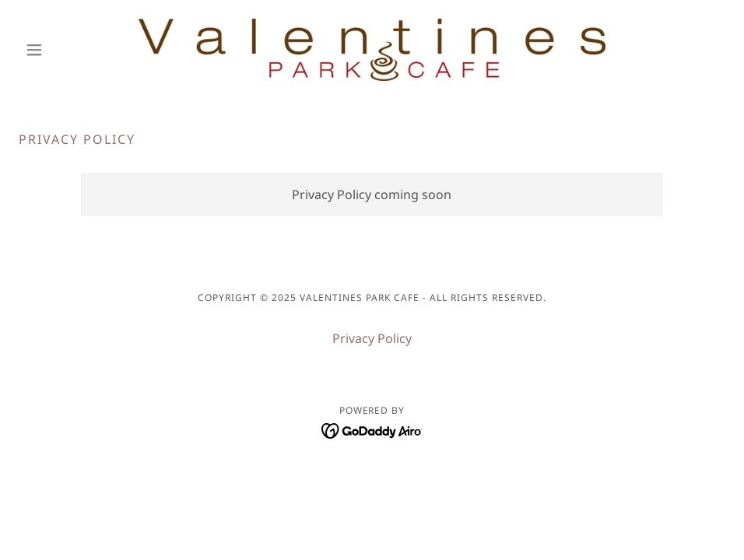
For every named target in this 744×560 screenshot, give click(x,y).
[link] (372, 50)
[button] (72, 50)
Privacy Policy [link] (372, 338)
